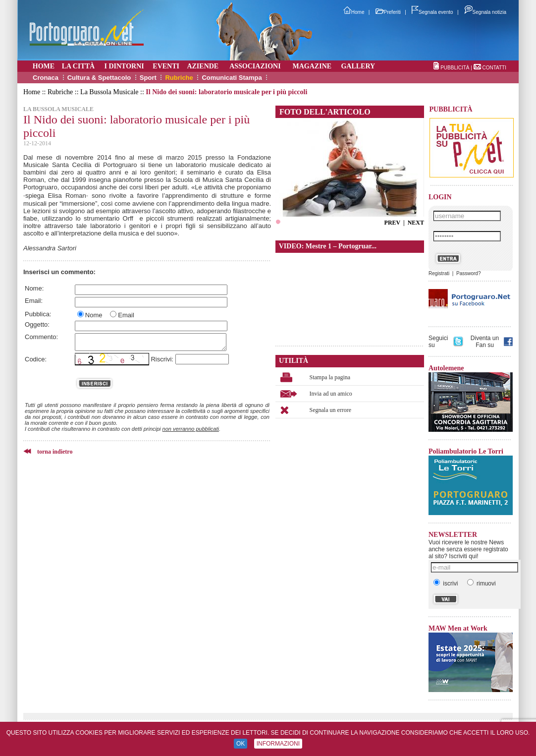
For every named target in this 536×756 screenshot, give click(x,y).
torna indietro (55, 452)
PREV (392, 223)
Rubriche (179, 78)
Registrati (439, 273)
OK (241, 744)
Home (354, 12)
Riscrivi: (162, 359)
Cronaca (46, 78)
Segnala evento (432, 12)
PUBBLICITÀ (455, 68)
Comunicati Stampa (232, 78)
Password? (468, 273)
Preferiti (388, 12)
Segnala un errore (331, 410)
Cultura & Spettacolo (99, 78)
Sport (148, 78)
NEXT (416, 223)
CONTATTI (494, 68)
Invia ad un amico (331, 394)
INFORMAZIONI (278, 744)
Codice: (36, 359)
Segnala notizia (485, 12)
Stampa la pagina (330, 377)
